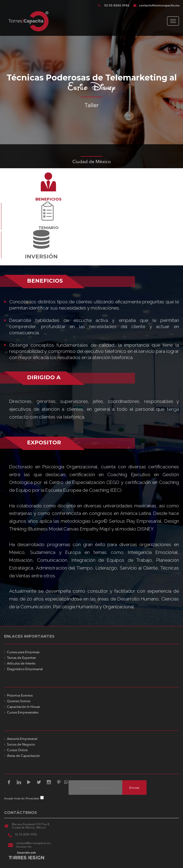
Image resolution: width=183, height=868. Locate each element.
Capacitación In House (23, 707)
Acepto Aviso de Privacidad (22, 798)
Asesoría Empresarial (22, 739)
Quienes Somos (19, 701)
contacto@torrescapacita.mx (157, 6)
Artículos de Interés (21, 664)
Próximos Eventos (20, 696)
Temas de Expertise (21, 658)
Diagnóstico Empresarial (25, 669)
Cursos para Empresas (23, 652)
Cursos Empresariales (23, 713)
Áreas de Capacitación (23, 756)
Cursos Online (17, 750)
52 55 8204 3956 (116, 6)
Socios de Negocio (21, 745)
